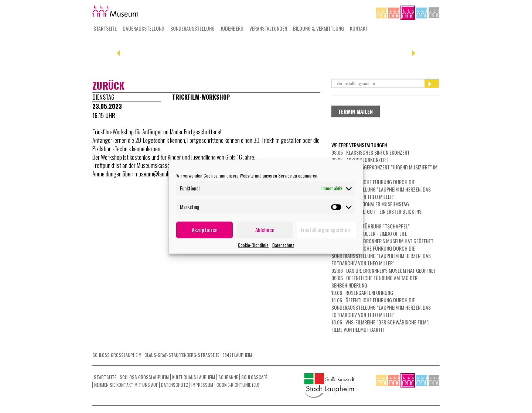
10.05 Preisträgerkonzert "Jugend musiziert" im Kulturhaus (384, 171)
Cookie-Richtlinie (253, 245)
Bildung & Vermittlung (318, 28)
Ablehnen (265, 230)
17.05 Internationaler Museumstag (370, 204)
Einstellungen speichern (326, 230)
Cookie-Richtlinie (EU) (238, 385)
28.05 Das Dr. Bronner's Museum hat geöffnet (382, 241)
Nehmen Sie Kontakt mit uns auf (126, 385)
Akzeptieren (205, 230)
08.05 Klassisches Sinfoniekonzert (371, 152)
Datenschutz (283, 245)
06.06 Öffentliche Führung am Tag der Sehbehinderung (374, 281)
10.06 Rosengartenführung (362, 292)
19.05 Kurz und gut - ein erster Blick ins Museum (376, 215)
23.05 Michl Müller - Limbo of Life (369, 233)
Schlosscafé (254, 377)
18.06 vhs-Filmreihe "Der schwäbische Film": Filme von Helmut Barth (380, 326)
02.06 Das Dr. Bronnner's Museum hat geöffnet (384, 270)
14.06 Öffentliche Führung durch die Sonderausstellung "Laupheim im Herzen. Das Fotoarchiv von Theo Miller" (381, 307)
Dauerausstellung (144, 28)
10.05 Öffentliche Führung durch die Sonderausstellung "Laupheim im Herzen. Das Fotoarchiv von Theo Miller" (381, 189)
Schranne (228, 377)
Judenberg (232, 28)
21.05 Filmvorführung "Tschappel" (371, 226)
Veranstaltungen (268, 28)
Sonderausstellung (192, 28)
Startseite (105, 28)
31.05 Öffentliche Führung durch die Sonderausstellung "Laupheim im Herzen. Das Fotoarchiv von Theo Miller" (381, 256)
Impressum (202, 385)
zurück (108, 85)
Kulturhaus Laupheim (194, 377)
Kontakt (359, 28)
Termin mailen (355, 111)
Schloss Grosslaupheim (144, 377)
